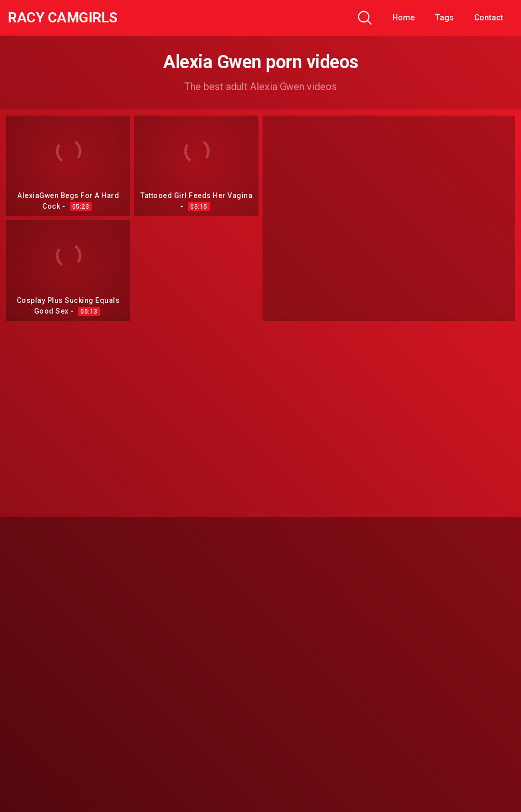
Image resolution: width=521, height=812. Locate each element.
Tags (444, 18)
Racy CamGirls (63, 18)
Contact (489, 18)
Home (403, 18)
